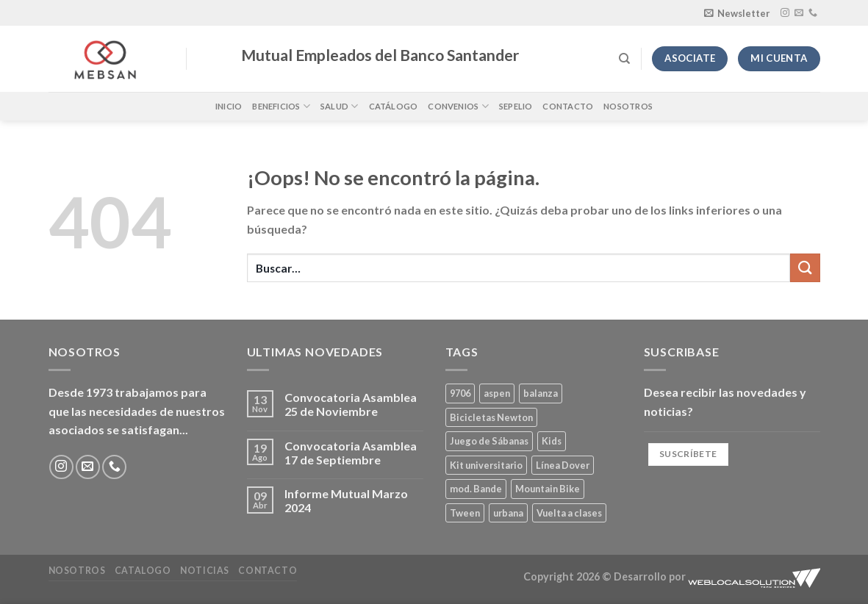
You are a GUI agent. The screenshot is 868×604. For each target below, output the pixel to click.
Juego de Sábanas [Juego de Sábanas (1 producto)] (489, 441)
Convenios (458, 106)
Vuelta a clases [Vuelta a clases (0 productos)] (569, 513)
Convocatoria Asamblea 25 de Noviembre (351, 404)
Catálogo (394, 106)
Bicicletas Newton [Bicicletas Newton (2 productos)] (491, 417)
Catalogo (143, 571)
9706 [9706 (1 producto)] (460, 393)
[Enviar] (805, 268)
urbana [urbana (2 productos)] (508, 513)
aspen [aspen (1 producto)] (497, 393)
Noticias (205, 571)
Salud (340, 106)
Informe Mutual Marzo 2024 (346, 500)
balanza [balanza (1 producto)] (541, 393)
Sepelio (516, 106)
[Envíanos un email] (799, 13)
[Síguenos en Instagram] (785, 13)
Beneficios (281, 106)
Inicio (229, 106)
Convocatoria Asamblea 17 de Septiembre (351, 453)
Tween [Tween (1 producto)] (465, 513)
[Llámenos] (813, 13)
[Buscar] (624, 59)
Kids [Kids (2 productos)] (552, 441)
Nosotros (628, 106)
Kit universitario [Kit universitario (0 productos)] (486, 465)
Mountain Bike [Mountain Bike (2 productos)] (548, 489)
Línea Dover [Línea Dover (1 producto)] (563, 465)
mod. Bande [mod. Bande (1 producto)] (476, 489)
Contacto (568, 106)
